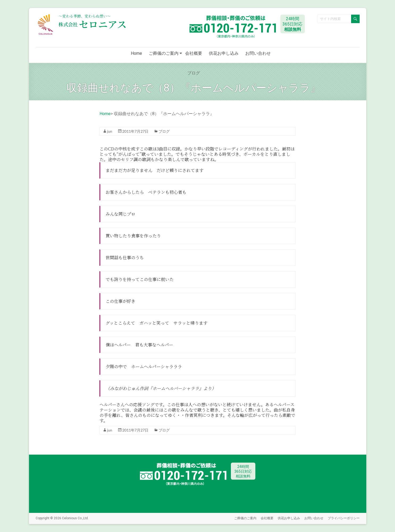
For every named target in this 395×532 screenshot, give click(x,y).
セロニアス (93, 24)
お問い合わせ (258, 53)
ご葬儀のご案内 (164, 53)
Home (136, 53)
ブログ (164, 131)
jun (110, 131)
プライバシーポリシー (344, 518)
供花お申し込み (224, 53)
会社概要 (194, 53)
